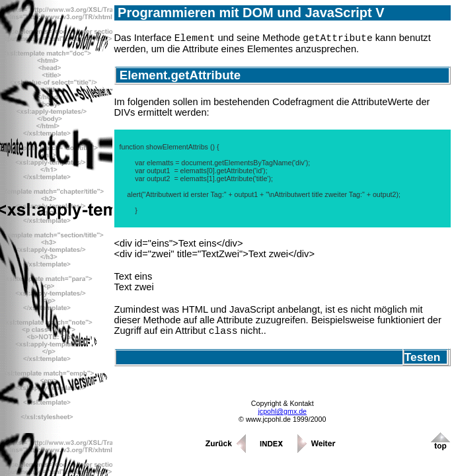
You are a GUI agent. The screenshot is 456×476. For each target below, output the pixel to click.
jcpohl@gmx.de (282, 415)
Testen (426, 361)
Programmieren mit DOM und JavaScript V (249, 13)
